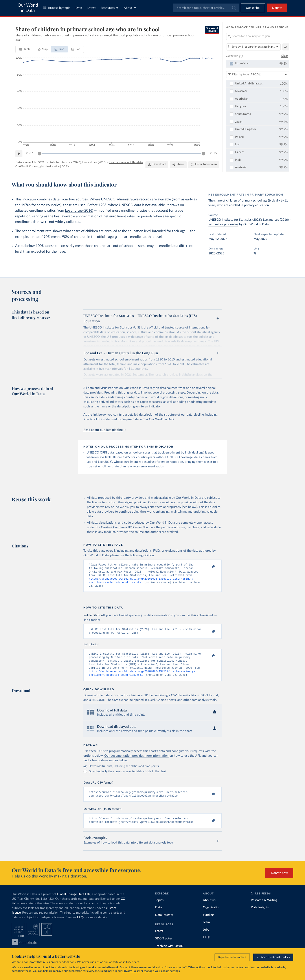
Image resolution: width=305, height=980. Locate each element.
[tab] (25, 49)
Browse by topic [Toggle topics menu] (57, 8)
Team (206, 931)
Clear (285, 56)
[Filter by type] (258, 75)
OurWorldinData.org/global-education (38, 166)
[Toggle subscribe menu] (253, 8)
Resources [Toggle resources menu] (110, 8)
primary (247, 201)
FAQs (81, 926)
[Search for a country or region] (258, 36)
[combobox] (206, 8)
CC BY (65, 166)
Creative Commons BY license (121, 527)
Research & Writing (264, 909)
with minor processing (223, 224)
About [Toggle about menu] (130, 8)
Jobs (206, 939)
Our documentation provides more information (136, 763)
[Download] (157, 165)
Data (79, 8)
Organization (212, 916)
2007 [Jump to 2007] (29, 153)
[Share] (178, 165)
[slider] (39, 154)
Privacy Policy (131, 971)
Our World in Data (28, 8)
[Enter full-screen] (204, 165)
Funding (208, 924)
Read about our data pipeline (105, 430)
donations (70, 962)
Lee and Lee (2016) (79, 211)
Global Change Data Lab (74, 903)
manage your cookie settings (162, 971)
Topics (159, 909)
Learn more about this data (126, 162)
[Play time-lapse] (19, 154)
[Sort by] (253, 47)
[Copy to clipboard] (209, 567)
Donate (277, 8)
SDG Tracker (164, 947)
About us (209, 909)
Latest (91, 8)
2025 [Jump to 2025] (213, 153)
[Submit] (234, 8)
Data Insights (164, 924)
